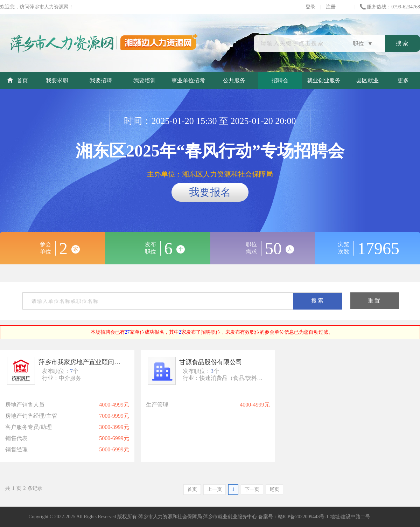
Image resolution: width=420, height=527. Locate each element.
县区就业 (367, 80)
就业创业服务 (324, 80)
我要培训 (145, 80)
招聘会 (280, 80)
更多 (403, 80)
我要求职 (57, 80)
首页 (17, 80)
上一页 (215, 489)
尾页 (274, 489)
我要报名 (210, 192)
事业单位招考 (188, 80)
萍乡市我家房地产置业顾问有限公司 (80, 362)
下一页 (252, 489)
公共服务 (234, 80)
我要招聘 (101, 80)
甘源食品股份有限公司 (211, 362)
